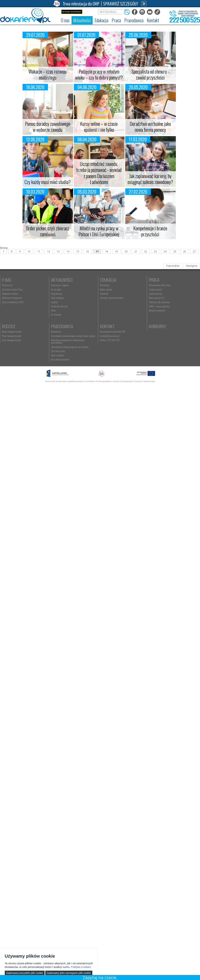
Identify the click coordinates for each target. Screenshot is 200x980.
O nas (7, 280)
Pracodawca (125, 326)
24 (165, 251)
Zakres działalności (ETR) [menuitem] (13, 302)
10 (29, 251)
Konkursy (122, 363)
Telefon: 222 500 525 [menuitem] (68, 377)
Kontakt (65, 363)
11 (39, 251)
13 (58, 251)
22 (146, 251)
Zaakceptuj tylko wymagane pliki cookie (69, 973)
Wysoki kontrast (72, 12)
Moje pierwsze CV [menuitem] (10, 344)
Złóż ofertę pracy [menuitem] (121, 349)
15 (78, 251)
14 (68, 251)
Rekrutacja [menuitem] (118, 285)
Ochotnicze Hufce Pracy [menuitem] (12, 289)
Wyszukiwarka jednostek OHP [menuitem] (70, 369)
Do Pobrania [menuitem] (63, 315)
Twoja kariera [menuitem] (63, 294)
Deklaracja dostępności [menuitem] (12, 298)
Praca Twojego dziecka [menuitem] (67, 336)
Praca (7, 326)
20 (126, 251)
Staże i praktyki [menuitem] (120, 353)
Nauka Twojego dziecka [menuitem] (68, 332)
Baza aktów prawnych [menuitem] (123, 357)
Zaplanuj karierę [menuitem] (9, 340)
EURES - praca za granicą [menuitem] (12, 353)
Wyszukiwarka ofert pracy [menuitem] (13, 332)
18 (107, 251)
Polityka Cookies (81, 967)
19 (116, 251)
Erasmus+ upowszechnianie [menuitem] (125, 298)
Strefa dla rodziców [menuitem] (66, 306)
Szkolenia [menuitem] (118, 294)
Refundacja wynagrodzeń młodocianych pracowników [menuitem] (136, 340)
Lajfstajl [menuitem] (61, 302)
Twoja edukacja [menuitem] (64, 298)
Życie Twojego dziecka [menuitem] (67, 340)
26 (185, 251)
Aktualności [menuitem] (119, 332)
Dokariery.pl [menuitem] (7, 285)
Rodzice (65, 326)
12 (48, 251)
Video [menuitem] (60, 310)
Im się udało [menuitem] (63, 289)
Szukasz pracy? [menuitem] (9, 336)
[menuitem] (65, 20)
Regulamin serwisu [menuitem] (10, 294)
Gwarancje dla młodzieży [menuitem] (12, 349)
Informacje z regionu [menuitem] (67, 285)
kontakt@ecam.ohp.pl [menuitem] (68, 373)
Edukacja (122, 280)
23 (155, 251)
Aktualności (69, 280)
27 (194, 251)
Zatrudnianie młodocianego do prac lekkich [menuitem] (132, 344)
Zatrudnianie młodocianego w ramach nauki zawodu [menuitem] (136, 336)
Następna (191, 266)
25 (175, 251)
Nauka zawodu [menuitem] (120, 289)
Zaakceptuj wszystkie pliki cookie (25, 973)
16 (87, 251)
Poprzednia (173, 266)
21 (136, 251)
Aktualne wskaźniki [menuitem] (10, 357)
